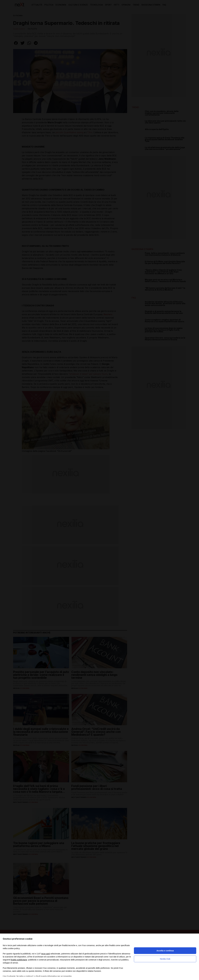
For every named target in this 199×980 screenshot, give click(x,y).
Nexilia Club (165, 959)
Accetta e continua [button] (165, 951)
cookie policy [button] (14, 948)
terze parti (46, 954)
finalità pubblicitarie (19, 960)
